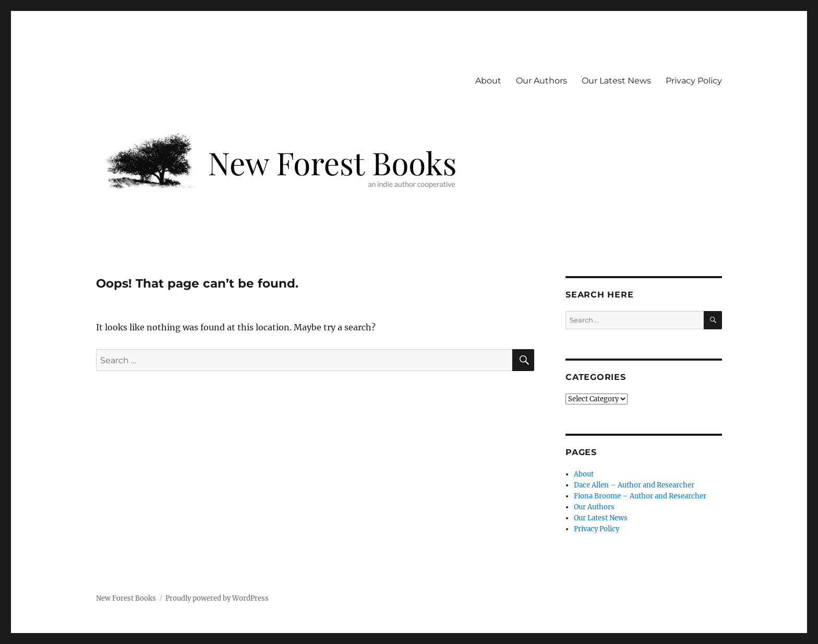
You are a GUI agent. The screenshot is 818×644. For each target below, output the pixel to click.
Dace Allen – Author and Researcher (634, 485)
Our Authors (542, 81)
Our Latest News (616, 81)
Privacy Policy (694, 81)
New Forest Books (126, 598)
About (488, 81)
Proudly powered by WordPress (217, 598)
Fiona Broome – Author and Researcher (640, 496)
